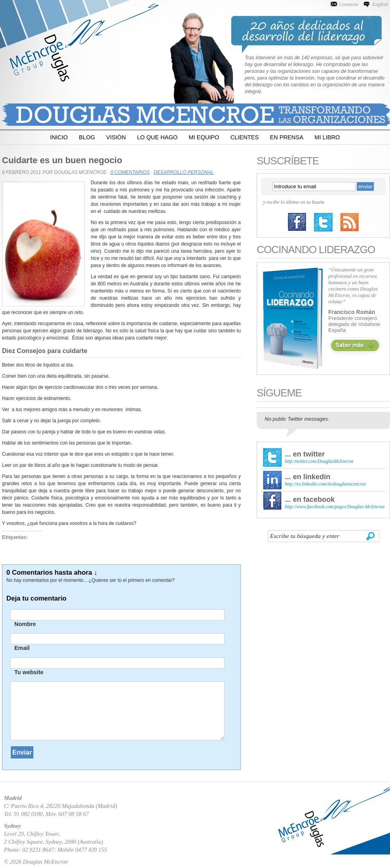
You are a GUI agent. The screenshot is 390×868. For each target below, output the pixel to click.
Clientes (245, 137)
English (380, 4)
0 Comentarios (130, 172)
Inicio (59, 137)
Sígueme (279, 393)
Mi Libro (327, 137)
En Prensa (287, 137)
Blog (87, 137)
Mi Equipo (204, 137)
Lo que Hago (157, 137)
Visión (116, 137)
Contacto (349, 4)
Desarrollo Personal (184, 172)
